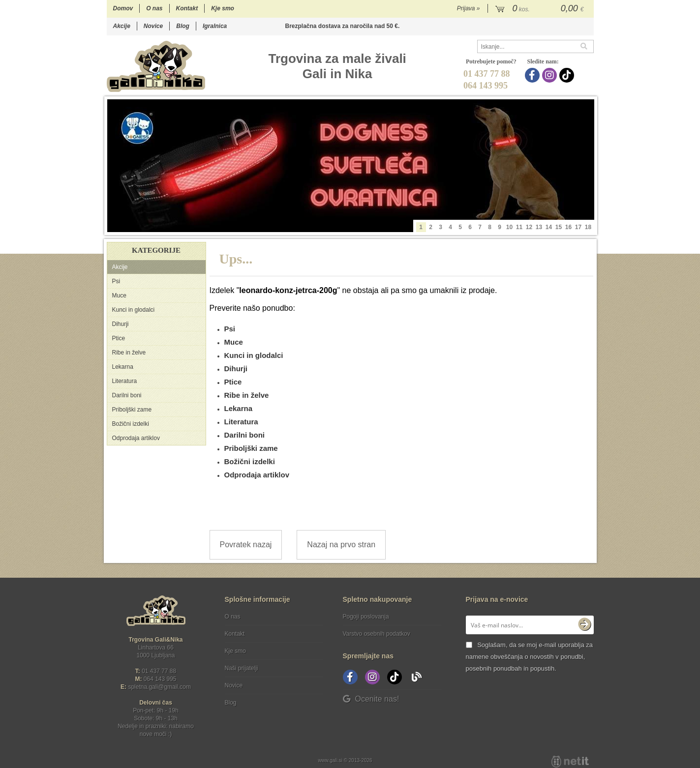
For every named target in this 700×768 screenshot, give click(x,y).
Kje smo (223, 8)
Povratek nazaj (246, 545)
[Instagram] (551, 75)
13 (539, 227)
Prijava (469, 8)
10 (509, 227)
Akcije (122, 26)
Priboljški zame (132, 410)
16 (568, 227)
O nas (154, 8)
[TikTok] (568, 75)
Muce (119, 295)
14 (549, 227)
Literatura (125, 381)
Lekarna (123, 367)
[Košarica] (541, 9)
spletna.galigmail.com (159, 687)
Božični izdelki (131, 424)
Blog (183, 26)
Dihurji (121, 324)
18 (588, 227)
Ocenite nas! (371, 699)
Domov (123, 8)
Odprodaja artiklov (136, 438)
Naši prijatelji (242, 668)
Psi (116, 281)
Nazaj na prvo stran (341, 545)
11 (519, 227)
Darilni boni (127, 395)
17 (578, 227)
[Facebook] (533, 75)
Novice (153, 26)
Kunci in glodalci (134, 310)
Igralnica (215, 26)
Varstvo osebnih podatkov (377, 634)
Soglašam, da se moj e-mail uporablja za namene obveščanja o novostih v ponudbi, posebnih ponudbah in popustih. (529, 657)
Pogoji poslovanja (366, 617)
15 (559, 227)
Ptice (119, 338)
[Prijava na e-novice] (584, 625)
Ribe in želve (129, 353)
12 (529, 227)
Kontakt (187, 8)
